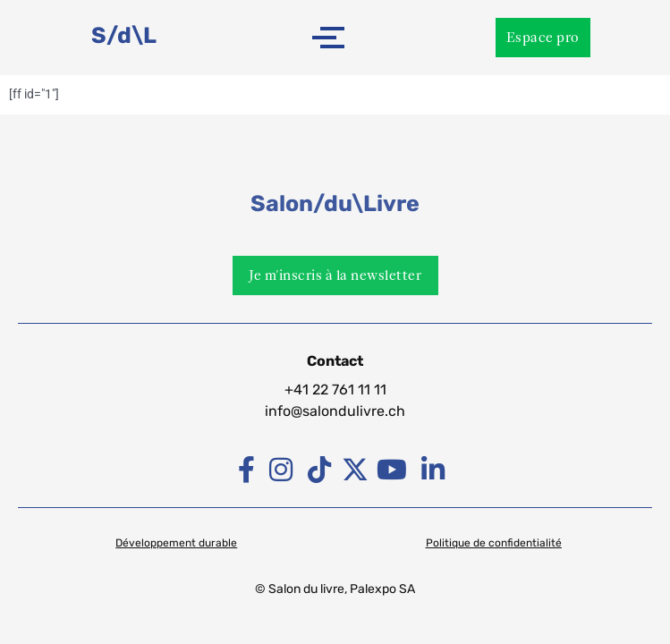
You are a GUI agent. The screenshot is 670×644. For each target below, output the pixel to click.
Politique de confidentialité (494, 543)
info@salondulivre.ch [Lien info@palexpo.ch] (335, 411)
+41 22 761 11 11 (335, 390)
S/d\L (124, 35)
